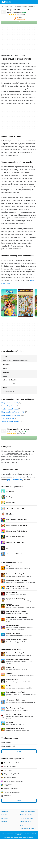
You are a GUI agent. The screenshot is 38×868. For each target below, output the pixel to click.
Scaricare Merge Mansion (10, 409)
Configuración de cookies (28, 829)
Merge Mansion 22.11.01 (9, 742)
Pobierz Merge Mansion (9, 406)
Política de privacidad (27, 818)
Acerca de (5, 811)
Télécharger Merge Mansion (10, 421)
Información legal (25, 822)
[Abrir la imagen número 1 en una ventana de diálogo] (26, 303)
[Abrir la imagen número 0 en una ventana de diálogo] (9, 303)
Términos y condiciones (27, 811)
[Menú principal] (36, 2)
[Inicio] (2, 6)
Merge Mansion (18, 10)
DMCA (22, 825)
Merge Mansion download (10, 403)
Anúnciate (5, 818)
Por (14, 12)
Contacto (4, 815)
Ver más (19, 751)
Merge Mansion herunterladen (11, 415)
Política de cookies (26, 815)
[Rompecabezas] (19, 7)
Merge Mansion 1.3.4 (8, 746)
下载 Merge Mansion (8, 418)
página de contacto (15, 480)
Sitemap (4, 822)
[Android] (6, 7)
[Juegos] (12, 7)
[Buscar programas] (33, 2)
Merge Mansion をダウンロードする (13, 412)
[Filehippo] (6, 2)
